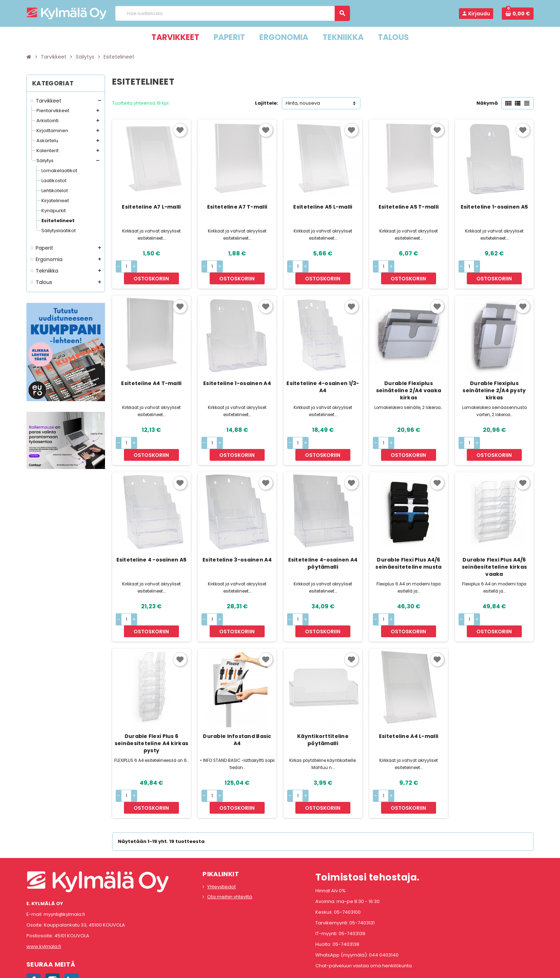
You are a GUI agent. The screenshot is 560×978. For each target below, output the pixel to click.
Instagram (52, 933)
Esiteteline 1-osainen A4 (237, 371)
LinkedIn (71, 933)
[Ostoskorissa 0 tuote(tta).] (518, 14)
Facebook (34, 933)
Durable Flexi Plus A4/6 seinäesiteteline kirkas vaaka (494, 543)
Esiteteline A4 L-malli (409, 701)
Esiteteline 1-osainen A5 (494, 207)
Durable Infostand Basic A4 (237, 704)
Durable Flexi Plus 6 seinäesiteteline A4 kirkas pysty (151, 708)
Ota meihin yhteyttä (230, 850)
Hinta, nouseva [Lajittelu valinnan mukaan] (303, 103)
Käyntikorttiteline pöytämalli (323, 704)
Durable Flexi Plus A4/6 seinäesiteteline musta (408, 540)
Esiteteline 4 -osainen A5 (152, 536)
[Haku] (232, 13)
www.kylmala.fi (44, 899)
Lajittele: (267, 103)
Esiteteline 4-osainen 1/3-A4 (323, 375)
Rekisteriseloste (248, 969)
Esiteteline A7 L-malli (151, 207)
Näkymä (487, 103)
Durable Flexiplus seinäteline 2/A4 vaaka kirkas (409, 379)
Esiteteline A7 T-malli (237, 207)
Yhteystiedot (221, 840)
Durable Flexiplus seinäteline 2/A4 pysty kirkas (494, 379)
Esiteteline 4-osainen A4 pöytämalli (323, 540)
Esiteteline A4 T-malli (151, 371)
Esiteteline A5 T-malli (409, 207)
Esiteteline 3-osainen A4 (237, 536)
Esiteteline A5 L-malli (323, 207)
